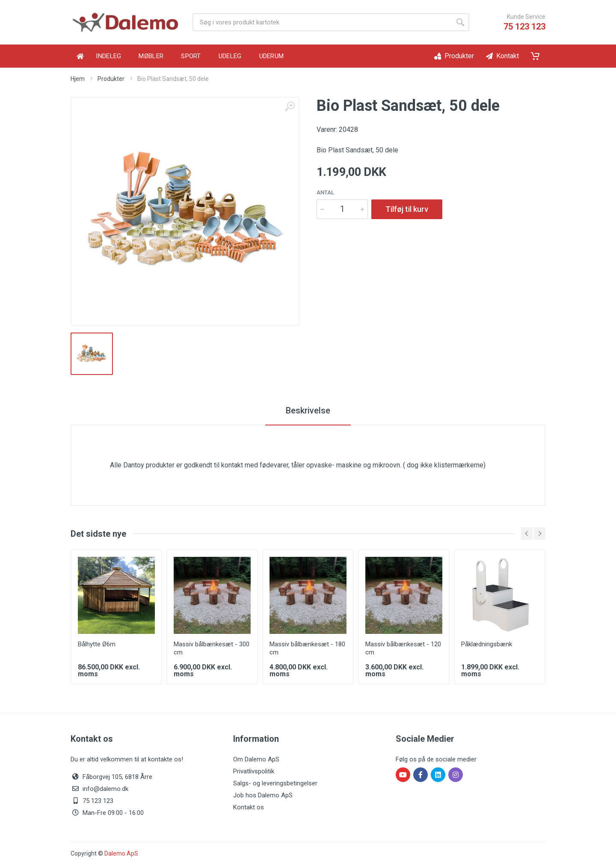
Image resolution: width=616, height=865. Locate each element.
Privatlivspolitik (254, 771)
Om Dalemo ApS (256, 759)
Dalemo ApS (121, 853)
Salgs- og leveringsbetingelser (275, 783)
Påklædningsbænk (487, 644)
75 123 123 (524, 27)
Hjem (78, 79)
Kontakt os (249, 807)
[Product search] (322, 22)
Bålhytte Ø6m (97, 644)
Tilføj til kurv (407, 209)
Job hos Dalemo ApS (263, 795)
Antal (325, 192)
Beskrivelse (308, 410)
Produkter (111, 79)
